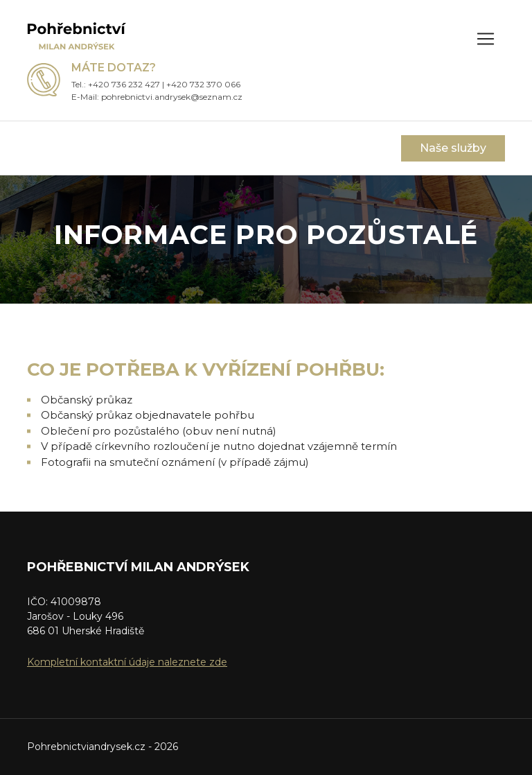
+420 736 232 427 (124, 84)
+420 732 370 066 (203, 84)
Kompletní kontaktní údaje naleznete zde (127, 662)
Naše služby (453, 148)
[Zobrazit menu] (486, 39)
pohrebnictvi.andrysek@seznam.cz (172, 97)
